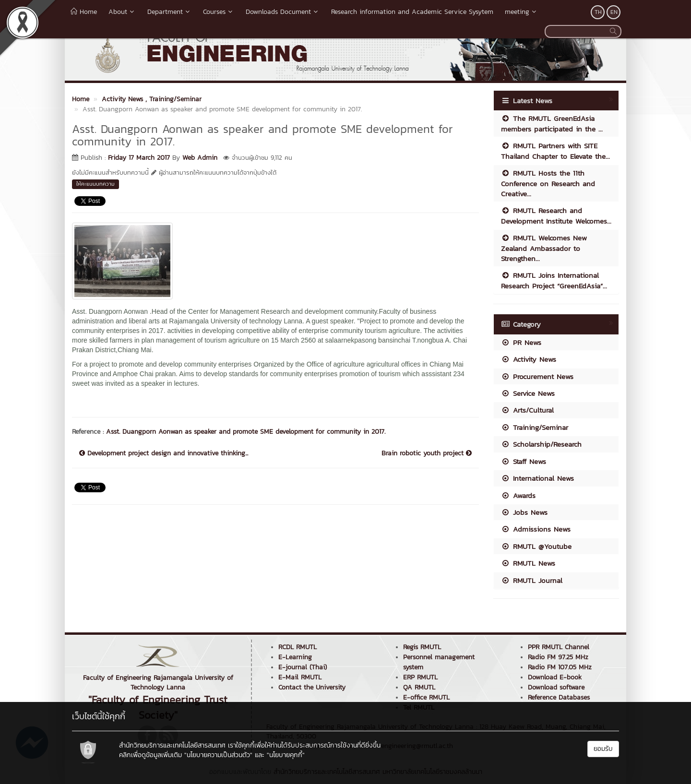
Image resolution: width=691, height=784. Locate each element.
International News (537, 478)
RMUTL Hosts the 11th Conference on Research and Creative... (548, 183)
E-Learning (295, 657)
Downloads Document (283, 12)
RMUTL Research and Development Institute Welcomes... (556, 215)
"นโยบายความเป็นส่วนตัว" (218, 755)
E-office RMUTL (426, 697)
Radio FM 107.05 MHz (560, 667)
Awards (518, 495)
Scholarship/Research (541, 444)
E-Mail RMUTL (300, 677)
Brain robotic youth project (427, 453)
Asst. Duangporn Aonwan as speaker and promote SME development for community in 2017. (246, 432)
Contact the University (312, 687)
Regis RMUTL (422, 647)
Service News (528, 393)
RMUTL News (528, 563)
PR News (521, 342)
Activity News (529, 359)
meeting (521, 12)
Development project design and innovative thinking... (164, 453)
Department (169, 12)
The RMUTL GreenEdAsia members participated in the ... (552, 123)
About (122, 12)
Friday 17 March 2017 (139, 158)
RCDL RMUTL (298, 647)
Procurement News (537, 376)
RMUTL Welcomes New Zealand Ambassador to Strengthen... (544, 248)
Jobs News (524, 512)
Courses (219, 12)
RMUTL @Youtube (536, 546)
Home (84, 12)
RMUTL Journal (532, 580)
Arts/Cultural (527, 410)
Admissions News (536, 529)
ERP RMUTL (420, 677)
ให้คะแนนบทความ (95, 184)
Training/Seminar (535, 427)
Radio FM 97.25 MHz (558, 657)
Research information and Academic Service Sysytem (412, 12)
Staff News (524, 461)
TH (598, 12)
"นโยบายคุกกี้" (286, 755)
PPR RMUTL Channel (559, 647)
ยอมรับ (603, 749)
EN (614, 12)
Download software (556, 687)
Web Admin (200, 158)
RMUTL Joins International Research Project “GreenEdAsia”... (554, 280)
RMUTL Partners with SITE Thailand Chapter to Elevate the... (555, 151)
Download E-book (555, 677)
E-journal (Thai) (303, 667)
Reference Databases (559, 697)
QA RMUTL (419, 687)
